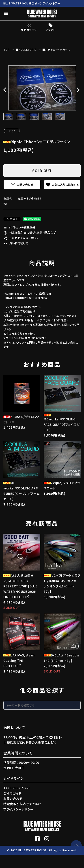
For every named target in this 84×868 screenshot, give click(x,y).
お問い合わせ (22, 185)
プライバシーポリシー (18, 809)
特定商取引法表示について (23, 804)
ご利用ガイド (12, 793)
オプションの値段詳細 (19, 227)
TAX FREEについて (17, 788)
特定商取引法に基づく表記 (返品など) (30, 232)
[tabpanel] (42, 88)
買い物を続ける (16, 243)
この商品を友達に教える (21, 238)
